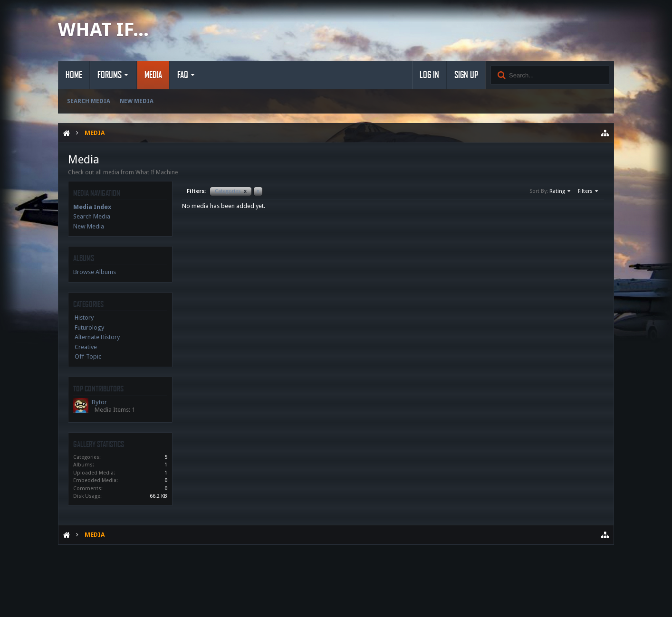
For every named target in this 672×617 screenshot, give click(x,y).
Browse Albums (95, 272)
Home (74, 75)
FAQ (183, 75)
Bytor (99, 402)
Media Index (92, 207)
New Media (137, 101)
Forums (110, 75)
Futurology (89, 327)
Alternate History (97, 337)
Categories (231, 191)
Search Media (89, 101)
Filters (589, 191)
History (84, 318)
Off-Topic (88, 356)
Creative (86, 347)
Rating (561, 191)
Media (153, 75)
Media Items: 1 (115, 410)
